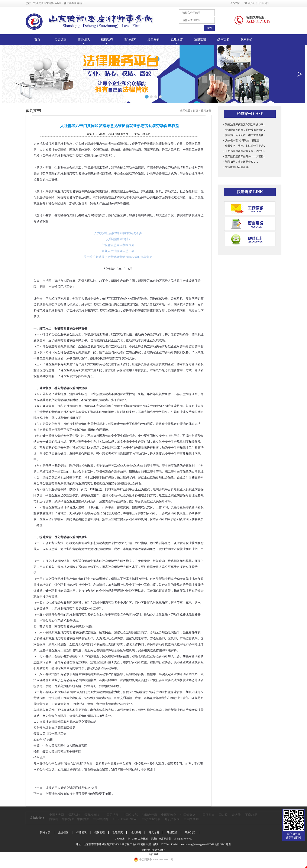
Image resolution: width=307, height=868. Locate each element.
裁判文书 (206, 111)
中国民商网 (191, 819)
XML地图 (226, 844)
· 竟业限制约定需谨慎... (237, 167)
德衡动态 (100, 832)
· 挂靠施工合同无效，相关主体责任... (244, 135)
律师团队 (81, 832)
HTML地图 (213, 844)
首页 (37, 39)
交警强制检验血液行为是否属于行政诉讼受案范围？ (80, 794)
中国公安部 (130, 815)
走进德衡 (63, 832)
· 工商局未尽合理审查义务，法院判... (244, 151)
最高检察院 (92, 815)
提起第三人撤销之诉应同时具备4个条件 (72, 788)
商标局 (54, 819)
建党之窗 (154, 832)
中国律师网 (101, 819)
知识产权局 (149, 815)
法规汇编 (172, 832)
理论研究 (118, 832)
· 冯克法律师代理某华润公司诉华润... (244, 125)
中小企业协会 (151, 819)
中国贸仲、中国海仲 (76, 819)
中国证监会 (169, 815)
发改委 (236, 815)
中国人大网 (56, 815)
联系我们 (264, 3)
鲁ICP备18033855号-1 (154, 850)
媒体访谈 (223, 39)
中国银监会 (188, 815)
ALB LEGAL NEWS (125, 819)
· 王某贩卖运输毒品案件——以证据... (244, 156)
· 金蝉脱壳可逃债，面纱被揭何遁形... (244, 130)
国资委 (223, 815)
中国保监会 (207, 815)
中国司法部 (111, 815)
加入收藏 (249, 3)
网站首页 (45, 832)
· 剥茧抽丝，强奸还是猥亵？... (240, 162)
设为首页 (235, 3)
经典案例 (136, 832)
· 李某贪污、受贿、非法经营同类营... (244, 146)
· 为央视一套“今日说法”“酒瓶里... (242, 140)
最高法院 (74, 815)
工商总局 (251, 815)
